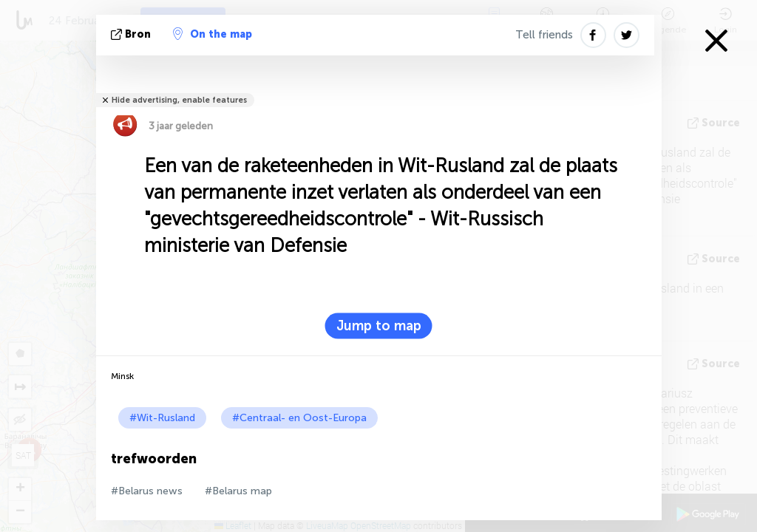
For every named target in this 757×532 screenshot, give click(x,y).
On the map (213, 34)
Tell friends (544, 35)
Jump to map (379, 326)
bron (132, 34)
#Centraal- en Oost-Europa (299, 418)
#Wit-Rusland (162, 418)
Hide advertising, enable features (179, 100)
